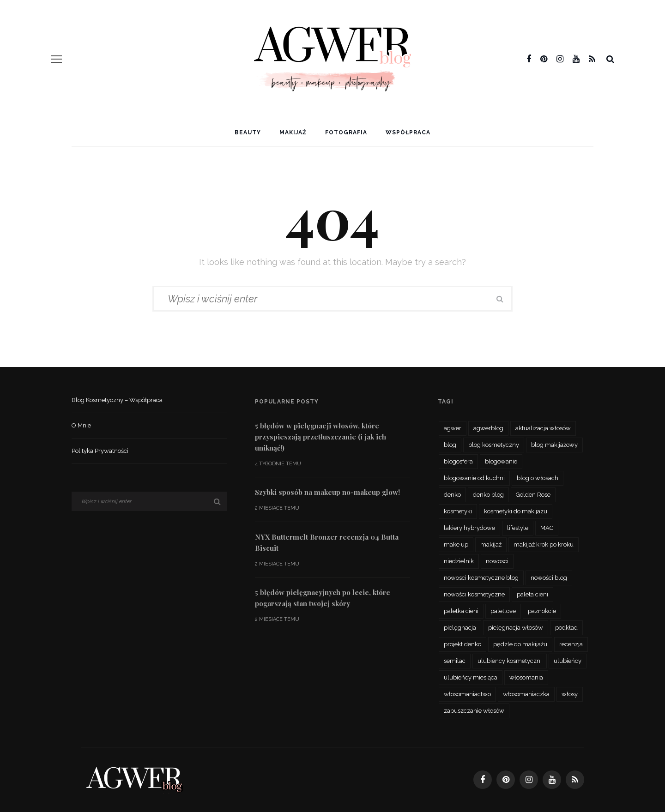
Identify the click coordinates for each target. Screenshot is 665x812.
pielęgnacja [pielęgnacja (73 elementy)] (460, 628)
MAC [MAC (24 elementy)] (547, 528)
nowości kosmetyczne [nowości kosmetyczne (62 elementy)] (474, 594)
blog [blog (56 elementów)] (450, 445)
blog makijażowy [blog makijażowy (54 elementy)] (554, 445)
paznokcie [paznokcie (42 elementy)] (542, 611)
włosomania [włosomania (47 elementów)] (526, 677)
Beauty (248, 132)
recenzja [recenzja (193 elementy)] (571, 644)
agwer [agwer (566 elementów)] (453, 428)
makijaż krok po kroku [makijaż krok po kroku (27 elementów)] (544, 544)
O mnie (81, 425)
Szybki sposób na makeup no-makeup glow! (327, 492)
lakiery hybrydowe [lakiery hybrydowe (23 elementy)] (469, 528)
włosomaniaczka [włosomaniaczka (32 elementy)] (526, 694)
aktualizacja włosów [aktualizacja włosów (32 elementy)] (543, 428)
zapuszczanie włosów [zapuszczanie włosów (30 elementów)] (474, 711)
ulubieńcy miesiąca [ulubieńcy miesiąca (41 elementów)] (471, 677)
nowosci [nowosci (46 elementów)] (497, 561)
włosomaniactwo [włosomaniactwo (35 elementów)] (467, 694)
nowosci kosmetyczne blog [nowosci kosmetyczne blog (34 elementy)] (481, 578)
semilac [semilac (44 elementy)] (455, 661)
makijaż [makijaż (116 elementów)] (491, 544)
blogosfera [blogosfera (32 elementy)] (458, 461)
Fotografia (346, 132)
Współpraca (408, 132)
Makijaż (293, 132)
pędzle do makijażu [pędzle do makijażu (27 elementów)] (520, 644)
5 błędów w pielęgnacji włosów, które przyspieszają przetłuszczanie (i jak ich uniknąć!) (320, 437)
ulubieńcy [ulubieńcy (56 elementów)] (568, 661)
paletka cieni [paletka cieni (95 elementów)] (461, 611)
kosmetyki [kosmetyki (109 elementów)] (458, 511)
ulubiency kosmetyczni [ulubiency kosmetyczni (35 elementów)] (510, 661)
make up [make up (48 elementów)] (456, 544)
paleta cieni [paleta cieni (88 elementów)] (532, 594)
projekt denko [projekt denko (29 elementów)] (462, 644)
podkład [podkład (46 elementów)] (566, 628)
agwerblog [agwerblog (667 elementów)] (488, 428)
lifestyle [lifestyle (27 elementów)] (518, 528)
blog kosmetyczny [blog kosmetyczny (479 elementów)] (494, 445)
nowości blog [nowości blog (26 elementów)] (549, 578)
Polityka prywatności (100, 451)
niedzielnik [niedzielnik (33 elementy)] (459, 561)
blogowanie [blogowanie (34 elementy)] (501, 461)
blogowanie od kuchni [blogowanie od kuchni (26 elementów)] (474, 478)
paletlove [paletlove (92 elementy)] (503, 611)
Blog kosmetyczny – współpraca (117, 400)
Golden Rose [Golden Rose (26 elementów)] (533, 495)
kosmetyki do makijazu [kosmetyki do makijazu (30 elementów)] (516, 511)
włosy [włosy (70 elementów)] (570, 694)
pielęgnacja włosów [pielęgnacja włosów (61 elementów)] (516, 628)
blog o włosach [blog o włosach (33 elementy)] (538, 478)
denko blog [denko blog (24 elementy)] (488, 495)
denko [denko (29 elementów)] (452, 495)
